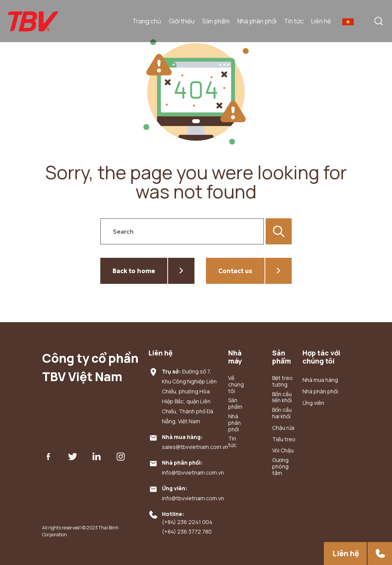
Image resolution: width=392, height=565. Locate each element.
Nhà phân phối (257, 21)
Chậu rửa (283, 428)
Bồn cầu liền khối (282, 398)
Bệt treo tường (283, 382)
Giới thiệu (182, 21)
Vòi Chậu (283, 451)
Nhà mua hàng (320, 380)
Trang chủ (147, 21)
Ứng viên (313, 403)
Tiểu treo (284, 440)
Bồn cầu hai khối (282, 413)
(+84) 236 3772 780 (187, 532)
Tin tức (294, 21)
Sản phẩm (216, 21)
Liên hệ (321, 21)
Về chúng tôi (236, 385)
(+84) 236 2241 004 (187, 522)
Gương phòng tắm (280, 467)
